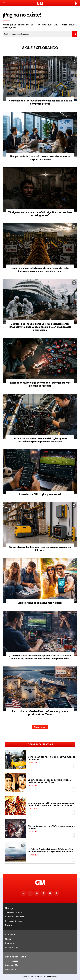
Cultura (33, 809)
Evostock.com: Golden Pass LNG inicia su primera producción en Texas (40, 713)
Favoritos (9, 925)
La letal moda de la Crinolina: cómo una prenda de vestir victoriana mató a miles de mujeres (51, 804)
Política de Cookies (14, 921)
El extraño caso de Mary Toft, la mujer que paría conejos (52, 827)
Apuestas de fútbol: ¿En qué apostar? (40, 494)
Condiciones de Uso (14, 913)
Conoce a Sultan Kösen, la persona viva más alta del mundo (52, 758)
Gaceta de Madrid (13, 965)
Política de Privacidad (15, 917)
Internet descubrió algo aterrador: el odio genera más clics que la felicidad (40, 384)
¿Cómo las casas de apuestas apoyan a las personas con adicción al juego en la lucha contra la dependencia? (40, 657)
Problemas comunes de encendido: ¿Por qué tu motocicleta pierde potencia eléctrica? (40, 440)
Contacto (9, 943)
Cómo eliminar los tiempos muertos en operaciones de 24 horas (40, 548)
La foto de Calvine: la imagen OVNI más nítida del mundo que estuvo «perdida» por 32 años (51, 850)
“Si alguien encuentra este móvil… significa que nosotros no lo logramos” (40, 214)
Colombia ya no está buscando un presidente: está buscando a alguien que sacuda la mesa (40, 270)
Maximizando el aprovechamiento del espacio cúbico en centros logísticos (40, 102)
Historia (33, 763)
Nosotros (9, 939)
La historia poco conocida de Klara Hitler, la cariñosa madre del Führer (49, 781)
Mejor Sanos (11, 969)
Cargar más (40, 727)
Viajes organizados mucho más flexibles (40, 603)
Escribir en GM (11, 947)
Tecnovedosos (12, 961)
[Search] (75, 34)
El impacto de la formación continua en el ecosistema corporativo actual (40, 158)
